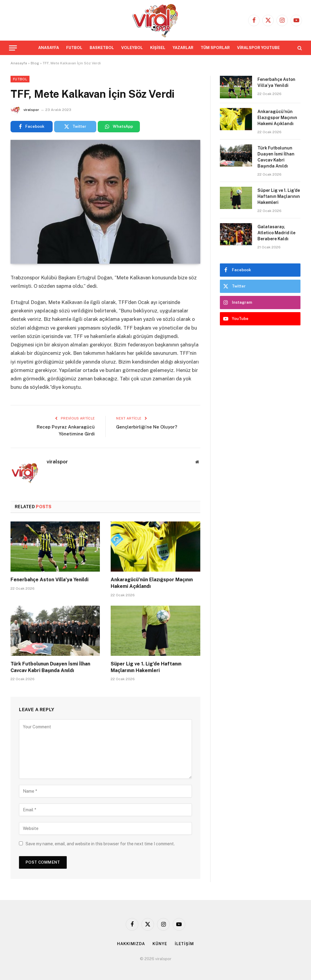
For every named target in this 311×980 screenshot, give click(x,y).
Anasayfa (19, 63)
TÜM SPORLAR (215, 48)
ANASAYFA (49, 48)
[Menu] (13, 48)
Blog (35, 63)
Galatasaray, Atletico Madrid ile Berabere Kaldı (276, 233)
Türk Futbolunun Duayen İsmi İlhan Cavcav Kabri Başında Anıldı (50, 667)
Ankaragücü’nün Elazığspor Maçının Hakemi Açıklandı (152, 583)
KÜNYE (160, 944)
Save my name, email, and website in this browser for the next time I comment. (100, 844)
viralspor (31, 110)
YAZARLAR (183, 48)
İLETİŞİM (184, 944)
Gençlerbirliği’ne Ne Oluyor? (147, 427)
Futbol (20, 79)
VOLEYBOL (132, 48)
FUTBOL (74, 48)
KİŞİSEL (158, 48)
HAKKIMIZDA (131, 944)
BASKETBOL (102, 48)
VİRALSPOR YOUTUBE (258, 48)
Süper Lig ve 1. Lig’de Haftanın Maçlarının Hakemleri (146, 667)
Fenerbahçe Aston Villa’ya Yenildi (49, 580)
